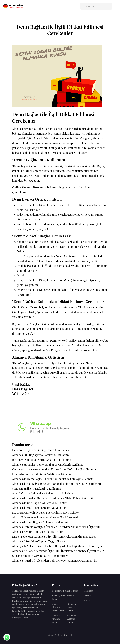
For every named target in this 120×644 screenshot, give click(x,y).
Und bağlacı (22, 384)
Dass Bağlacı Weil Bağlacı (23, 391)
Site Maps (88, 601)
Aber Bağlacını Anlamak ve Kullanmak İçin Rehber (43, 493)
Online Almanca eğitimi (22, 598)
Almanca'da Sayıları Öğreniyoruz (32, 498)
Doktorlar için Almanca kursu (65, 591)
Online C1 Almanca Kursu (72, 607)
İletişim (87, 596)
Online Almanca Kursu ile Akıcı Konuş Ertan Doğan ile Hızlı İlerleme (54, 469)
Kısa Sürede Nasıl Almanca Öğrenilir (35, 536)
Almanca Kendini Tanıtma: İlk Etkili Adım (38, 532)
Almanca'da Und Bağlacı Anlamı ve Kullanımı (40, 503)
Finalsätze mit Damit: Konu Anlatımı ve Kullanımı (43, 474)
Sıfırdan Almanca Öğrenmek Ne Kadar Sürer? (40, 556)
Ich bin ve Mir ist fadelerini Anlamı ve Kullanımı (42, 460)
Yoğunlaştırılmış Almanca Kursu (63, 597)
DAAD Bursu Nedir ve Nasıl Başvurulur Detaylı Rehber (46, 512)
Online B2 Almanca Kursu (56, 619)
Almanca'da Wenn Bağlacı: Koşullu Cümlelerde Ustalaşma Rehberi (53, 479)
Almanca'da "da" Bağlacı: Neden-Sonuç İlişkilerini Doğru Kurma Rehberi (57, 484)
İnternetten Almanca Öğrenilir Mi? (82, 551)
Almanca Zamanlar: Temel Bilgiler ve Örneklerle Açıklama (48, 464)
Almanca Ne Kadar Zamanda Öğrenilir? (36, 551)
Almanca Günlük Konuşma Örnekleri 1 (36, 527)
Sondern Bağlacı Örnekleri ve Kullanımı (37, 488)
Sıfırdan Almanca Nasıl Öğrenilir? (81, 527)
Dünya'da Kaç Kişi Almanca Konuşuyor (79, 546)
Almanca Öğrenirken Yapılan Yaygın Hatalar (39, 541)
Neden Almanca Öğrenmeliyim (78, 560)
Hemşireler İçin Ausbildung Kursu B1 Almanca (41, 450)
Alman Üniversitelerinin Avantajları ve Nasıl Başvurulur (46, 517)
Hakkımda (88, 591)
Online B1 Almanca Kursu (72, 619)
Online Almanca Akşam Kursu (58, 607)
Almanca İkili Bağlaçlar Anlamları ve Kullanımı (41, 455)
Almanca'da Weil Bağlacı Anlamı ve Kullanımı (40, 508)
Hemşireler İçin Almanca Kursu (77, 536)
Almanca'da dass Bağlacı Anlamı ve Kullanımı (40, 522)
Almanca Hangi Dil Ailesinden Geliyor (35, 560)
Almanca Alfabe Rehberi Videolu (73, 498)
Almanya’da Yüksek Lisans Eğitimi (33, 546)
